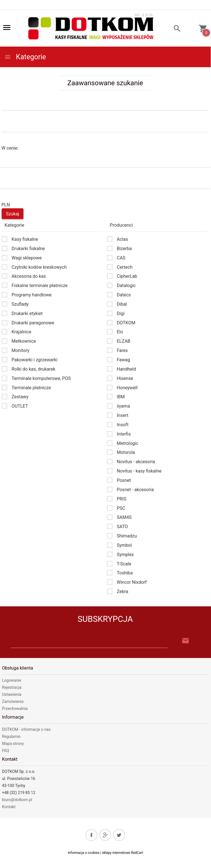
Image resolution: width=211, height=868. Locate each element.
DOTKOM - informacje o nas (26, 729)
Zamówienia (13, 701)
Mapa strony (13, 744)
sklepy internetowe (116, 853)
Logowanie (12, 680)
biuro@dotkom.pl (17, 800)
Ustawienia (12, 694)
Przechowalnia (15, 709)
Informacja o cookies (84, 853)
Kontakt (9, 807)
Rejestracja (12, 687)
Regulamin (11, 736)
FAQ (6, 751)
